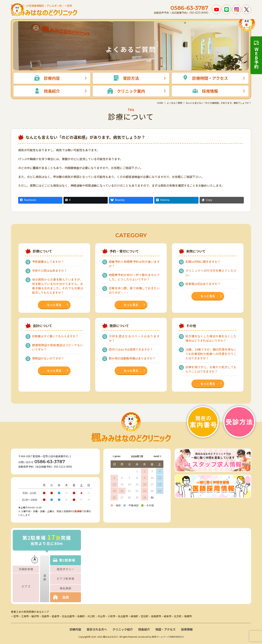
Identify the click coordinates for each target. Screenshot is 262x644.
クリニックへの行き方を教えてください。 (211, 273)
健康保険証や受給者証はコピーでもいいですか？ (58, 347)
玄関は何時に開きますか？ (203, 262)
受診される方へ (97, 629)
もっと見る (54, 305)
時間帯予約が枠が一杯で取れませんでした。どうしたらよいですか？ (134, 277)
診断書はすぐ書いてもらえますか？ (55, 336)
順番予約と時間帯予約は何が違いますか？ (134, 264)
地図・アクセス (165, 629)
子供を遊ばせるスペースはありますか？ (134, 338)
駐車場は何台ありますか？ (203, 284)
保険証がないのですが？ (48, 358)
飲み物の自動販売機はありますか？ (132, 358)
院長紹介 (144, 629)
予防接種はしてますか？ (48, 262)
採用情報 (187, 629)
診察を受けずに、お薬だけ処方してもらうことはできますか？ (211, 369)
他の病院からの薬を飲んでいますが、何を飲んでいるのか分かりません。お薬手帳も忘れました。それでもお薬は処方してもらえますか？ (58, 286)
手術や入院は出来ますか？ (49, 270)
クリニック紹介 (123, 629)
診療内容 (75, 629)
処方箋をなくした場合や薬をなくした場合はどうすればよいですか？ (211, 338)
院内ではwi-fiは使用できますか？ (131, 349)
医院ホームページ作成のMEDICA (168, 637)
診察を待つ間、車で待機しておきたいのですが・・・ (134, 290)
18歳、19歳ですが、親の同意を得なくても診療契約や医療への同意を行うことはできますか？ (211, 354)
